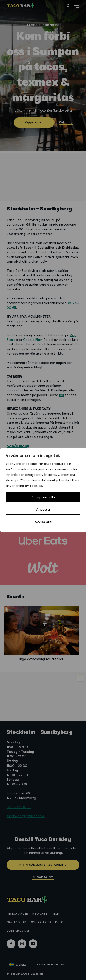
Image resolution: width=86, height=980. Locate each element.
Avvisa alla (43, 522)
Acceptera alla (43, 497)
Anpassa (43, 510)
